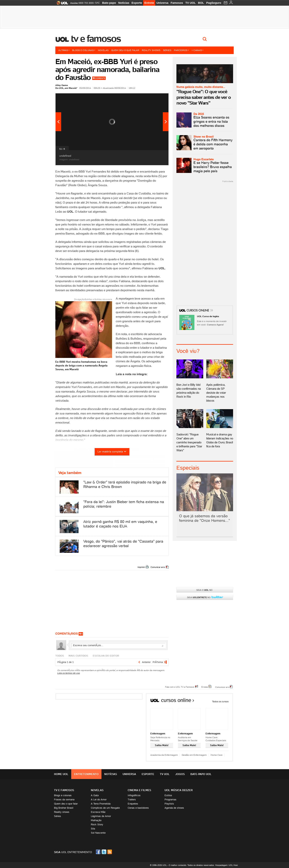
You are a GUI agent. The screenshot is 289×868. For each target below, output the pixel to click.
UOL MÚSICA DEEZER (179, 790)
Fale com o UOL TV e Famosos (180, 687)
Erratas (205, 687)
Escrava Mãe (98, 812)
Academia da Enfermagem (164, 755)
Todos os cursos (220, 701)
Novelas (103, 50)
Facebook (99, 852)
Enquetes (133, 804)
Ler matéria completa (112, 451)
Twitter (104, 852)
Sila (93, 829)
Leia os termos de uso (69, 673)
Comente (100, 78)
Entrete (149, 3)
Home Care (217, 755)
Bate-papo (109, 3)
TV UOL (190, 3)
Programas (170, 799)
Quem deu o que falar (125, 50)
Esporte (137, 3)
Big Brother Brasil (64, 808)
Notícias (124, 3)
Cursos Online (198, 311)
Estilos (168, 795)
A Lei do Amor (99, 799)
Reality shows (151, 50)
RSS (110, 852)
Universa (162, 3)
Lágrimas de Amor (101, 816)
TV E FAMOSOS (64, 790)
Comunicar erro (158, 567)
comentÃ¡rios (67, 634)
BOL (201, 3)
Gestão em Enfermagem (194, 755)
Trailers (132, 799)
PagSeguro (214, 3)
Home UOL (61, 774)
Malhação (96, 820)
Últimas (64, 50)
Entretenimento (86, 774)
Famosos (177, 3)
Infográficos (134, 795)
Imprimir (141, 567)
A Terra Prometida (101, 804)
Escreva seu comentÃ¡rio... (118, 645)
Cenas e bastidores (138, 808)
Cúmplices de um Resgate (105, 808)
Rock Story (97, 824)
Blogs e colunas (84, 50)
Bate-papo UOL (201, 774)
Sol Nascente (98, 833)
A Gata (95, 795)
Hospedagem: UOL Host (226, 865)
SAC (97, 3)
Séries (167, 50)
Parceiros (181, 50)
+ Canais (197, 50)
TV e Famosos (96, 39)
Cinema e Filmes (139, 790)
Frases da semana (64, 799)
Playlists (169, 804)
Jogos (180, 774)
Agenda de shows (174, 808)
